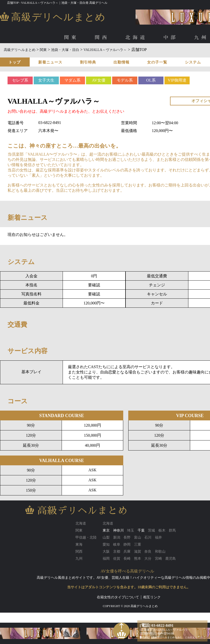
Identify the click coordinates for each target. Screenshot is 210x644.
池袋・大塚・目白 (65, 50)
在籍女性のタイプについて (118, 597)
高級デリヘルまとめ (20, 50)
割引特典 (88, 62)
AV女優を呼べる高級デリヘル (127, 571)
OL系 (151, 80)
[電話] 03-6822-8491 (157, 625)
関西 (102, 38)
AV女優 (98, 80)
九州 (201, 38)
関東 (71, 38)
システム (193, 62)
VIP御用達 (177, 80)
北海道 (136, 38)
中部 (171, 38)
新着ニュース (50, 62)
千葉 (141, 530)
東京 (106, 530)
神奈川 (118, 530)
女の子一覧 (157, 62)
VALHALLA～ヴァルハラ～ (105, 50)
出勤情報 (121, 62)
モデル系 (125, 80)
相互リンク (152, 597)
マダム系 (72, 80)
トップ (15, 62)
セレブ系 (20, 80)
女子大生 (46, 80)
